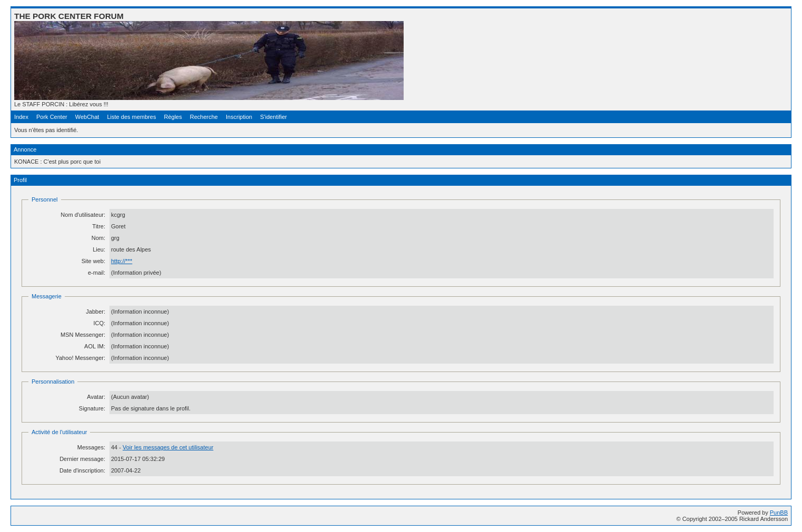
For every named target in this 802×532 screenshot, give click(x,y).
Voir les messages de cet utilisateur (168, 447)
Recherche (204, 117)
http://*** (122, 261)
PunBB (779, 513)
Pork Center (52, 117)
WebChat (87, 117)
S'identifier (273, 117)
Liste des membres (131, 117)
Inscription (239, 117)
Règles (173, 117)
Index (21, 117)
